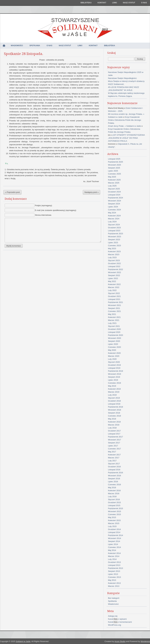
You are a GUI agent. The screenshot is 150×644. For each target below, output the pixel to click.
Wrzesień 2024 (114, 201)
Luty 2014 (112, 559)
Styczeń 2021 (114, 326)
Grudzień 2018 (114, 401)
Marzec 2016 (114, 493)
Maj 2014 (112, 550)
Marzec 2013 (114, 586)
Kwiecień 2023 (114, 251)
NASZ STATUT (129, 3)
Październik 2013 (115, 568)
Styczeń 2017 (114, 464)
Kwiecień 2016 (114, 491)
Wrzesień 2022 (114, 272)
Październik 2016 (115, 473)
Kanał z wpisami (117, 619)
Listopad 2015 (114, 505)
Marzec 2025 (114, 183)
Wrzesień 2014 (114, 538)
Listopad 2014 (114, 532)
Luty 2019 (112, 395)
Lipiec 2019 (113, 380)
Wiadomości (17, 46)
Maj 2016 (112, 488)
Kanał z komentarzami (120, 622)
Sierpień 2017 (114, 443)
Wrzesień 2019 (114, 374)
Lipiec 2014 (113, 544)
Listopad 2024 (114, 195)
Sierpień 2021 (114, 308)
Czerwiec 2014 (114, 547)
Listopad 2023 (114, 231)
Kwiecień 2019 (114, 389)
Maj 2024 (112, 213)
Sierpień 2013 (114, 571)
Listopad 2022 (114, 266)
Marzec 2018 (114, 425)
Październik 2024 (115, 198)
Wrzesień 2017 (114, 440)
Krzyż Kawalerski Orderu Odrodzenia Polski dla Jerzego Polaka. (124, 120)
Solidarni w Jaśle (23, 641)
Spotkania (35, 46)
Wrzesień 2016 (114, 476)
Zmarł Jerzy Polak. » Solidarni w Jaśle (124, 126)
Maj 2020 (112, 350)
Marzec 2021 (114, 320)
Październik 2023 (115, 234)
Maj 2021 (112, 314)
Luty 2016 (112, 496)
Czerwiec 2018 (114, 416)
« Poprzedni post (12, 192)
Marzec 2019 (114, 392)
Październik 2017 (115, 437)
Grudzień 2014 (114, 529)
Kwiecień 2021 (114, 317)
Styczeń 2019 (114, 398)
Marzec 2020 (114, 356)
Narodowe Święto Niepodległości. (123, 78)
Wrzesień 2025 (114, 165)
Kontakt (102, 3)
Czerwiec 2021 (114, 311)
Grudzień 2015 (114, 502)
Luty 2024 (112, 222)
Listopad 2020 (114, 332)
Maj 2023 (112, 249)
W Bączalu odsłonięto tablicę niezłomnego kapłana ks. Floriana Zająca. (126, 95)
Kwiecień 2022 (114, 284)
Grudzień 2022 (114, 263)
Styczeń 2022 (114, 293)
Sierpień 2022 (114, 275)
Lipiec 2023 (113, 243)
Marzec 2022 (114, 287)
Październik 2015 (115, 508)
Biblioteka (86, 3)
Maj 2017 (112, 452)
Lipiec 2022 (113, 278)
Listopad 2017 (114, 434)
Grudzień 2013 (114, 562)
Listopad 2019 (114, 368)
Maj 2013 (112, 580)
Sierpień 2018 (114, 413)
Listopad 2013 (114, 565)
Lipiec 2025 (113, 171)
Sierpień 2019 (114, 377)
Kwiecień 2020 (114, 353)
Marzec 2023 (114, 254)
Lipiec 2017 (113, 446)
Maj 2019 (112, 386)
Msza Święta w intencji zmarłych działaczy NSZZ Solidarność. (126, 83)
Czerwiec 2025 (114, 174)
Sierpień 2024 (114, 204)
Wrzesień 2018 (114, 410)
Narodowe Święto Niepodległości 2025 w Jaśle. (126, 74)
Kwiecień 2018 (114, 422)
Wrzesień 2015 (114, 511)
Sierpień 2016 (114, 479)
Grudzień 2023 (114, 228)
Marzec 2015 (114, 523)
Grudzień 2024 (114, 192)
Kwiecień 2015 (114, 520)
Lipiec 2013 (113, 574)
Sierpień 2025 (114, 168)
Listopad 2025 (114, 159)
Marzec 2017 (114, 458)
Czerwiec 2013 (114, 577)
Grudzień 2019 (114, 365)
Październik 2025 (115, 162)
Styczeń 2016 (114, 499)
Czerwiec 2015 (114, 514)
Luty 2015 (112, 526)
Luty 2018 (112, 428)
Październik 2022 (115, 269)
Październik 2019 (115, 371)
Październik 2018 (115, 407)
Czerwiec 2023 (114, 246)
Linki (115, 3)
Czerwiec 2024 (114, 210)
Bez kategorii (114, 598)
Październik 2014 (115, 535)
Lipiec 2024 (113, 207)
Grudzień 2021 (114, 296)
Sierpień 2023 (114, 240)
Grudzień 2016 (114, 467)
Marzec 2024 (114, 219)
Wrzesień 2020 (114, 338)
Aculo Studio (120, 641)
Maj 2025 (112, 177)
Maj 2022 (112, 281)
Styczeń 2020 (114, 362)
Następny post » (91, 192)
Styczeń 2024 (114, 225)
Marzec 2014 (114, 556)
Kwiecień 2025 (114, 180)
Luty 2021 (112, 323)
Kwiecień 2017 (114, 455)
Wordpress (145, 641)
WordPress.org (114, 625)
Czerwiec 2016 (114, 485)
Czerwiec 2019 (114, 383)
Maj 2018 (112, 419)
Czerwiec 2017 (114, 449)
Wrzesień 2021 (114, 305)
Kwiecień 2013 (114, 583)
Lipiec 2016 (113, 482)
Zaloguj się (113, 616)
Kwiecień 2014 (114, 553)
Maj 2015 (112, 517)
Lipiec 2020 (113, 344)
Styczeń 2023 (114, 260)
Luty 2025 (112, 186)
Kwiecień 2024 (114, 216)
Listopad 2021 (114, 299)
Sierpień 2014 (114, 541)
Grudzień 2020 (114, 329)
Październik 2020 (115, 335)
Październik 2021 (115, 302)
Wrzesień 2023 (114, 237)
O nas (144, 3)
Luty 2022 (112, 290)
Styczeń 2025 (114, 189)
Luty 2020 (112, 359)
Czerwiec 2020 (114, 347)
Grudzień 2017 (114, 431)
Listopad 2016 (114, 470)
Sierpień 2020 (114, 341)
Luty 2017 (112, 461)
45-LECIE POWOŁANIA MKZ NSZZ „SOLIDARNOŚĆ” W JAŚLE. (124, 89)
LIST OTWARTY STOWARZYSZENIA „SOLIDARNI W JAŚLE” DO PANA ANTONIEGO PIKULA (126, 138)
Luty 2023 (112, 257)
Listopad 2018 (114, 404)
